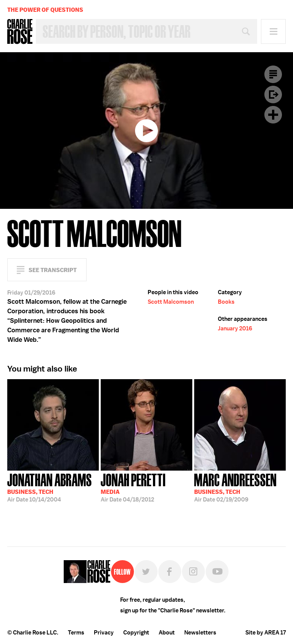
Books (226, 302)
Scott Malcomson (171, 302)
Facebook (170, 572)
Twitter (146, 572)
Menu (273, 31)
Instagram (193, 572)
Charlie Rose (20, 32)
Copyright (136, 633)
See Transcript (53, 270)
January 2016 (235, 328)
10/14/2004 (50, 487)
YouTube (217, 572)
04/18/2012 (133, 487)
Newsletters (200, 633)
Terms (76, 633)
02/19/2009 (235, 487)
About (167, 633)
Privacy (104, 633)
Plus (273, 115)
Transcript (273, 74)
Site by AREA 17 (266, 633)
